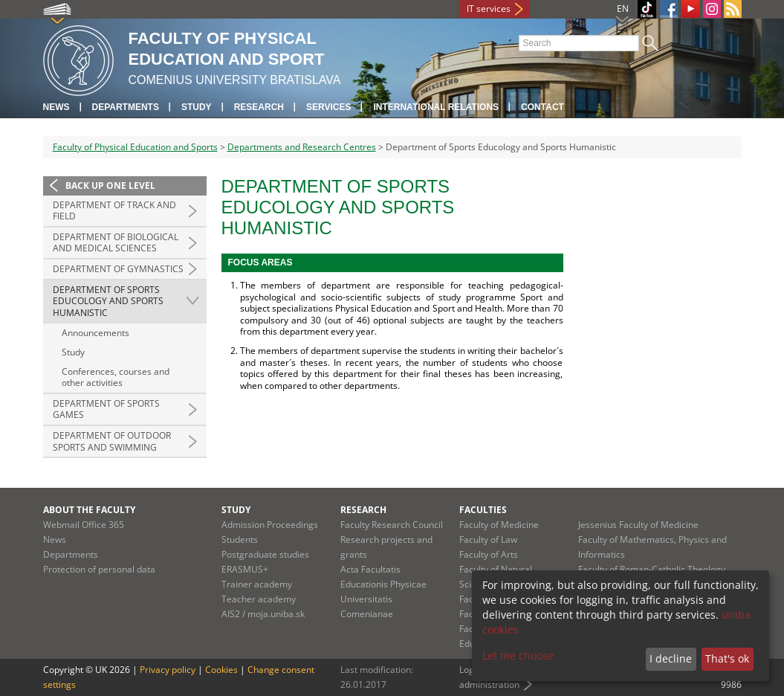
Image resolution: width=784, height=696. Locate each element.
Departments (126, 107)
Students (240, 539)
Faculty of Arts (489, 554)
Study (197, 107)
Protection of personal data (99, 569)
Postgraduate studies (265, 554)
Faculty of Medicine (499, 525)
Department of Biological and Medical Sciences (116, 243)
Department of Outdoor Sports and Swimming (112, 441)
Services (328, 107)
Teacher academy (259, 599)
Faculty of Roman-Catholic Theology (652, 569)
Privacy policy (168, 670)
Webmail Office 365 (84, 525)
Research (259, 107)
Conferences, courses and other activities (116, 377)
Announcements (95, 333)
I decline (671, 658)
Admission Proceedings (270, 525)
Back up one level (110, 186)
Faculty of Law (488, 539)
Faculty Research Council (392, 525)
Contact (542, 107)
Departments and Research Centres (302, 147)
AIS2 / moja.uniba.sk (263, 614)
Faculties (483, 510)
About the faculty (89, 510)
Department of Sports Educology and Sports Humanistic (108, 301)
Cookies (221, 670)
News (56, 107)
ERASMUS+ (245, 569)
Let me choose (518, 655)
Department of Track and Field (114, 211)
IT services (489, 9)
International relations (436, 107)
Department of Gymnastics (118, 269)
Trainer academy (257, 584)
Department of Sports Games (106, 409)
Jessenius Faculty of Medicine (638, 525)
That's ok (727, 658)
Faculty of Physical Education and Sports (135, 147)
